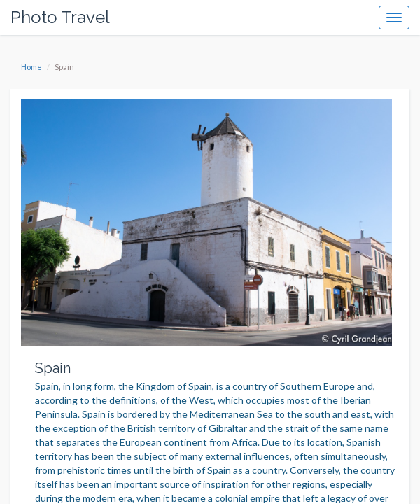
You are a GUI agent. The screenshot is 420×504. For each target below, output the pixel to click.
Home (31, 67)
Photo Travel (60, 17)
